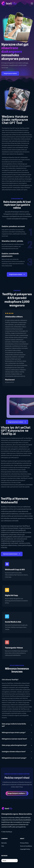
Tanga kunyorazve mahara (17, 422)
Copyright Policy (25, 849)
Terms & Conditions (26, 846)
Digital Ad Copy (11, 595)
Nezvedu (4, 843)
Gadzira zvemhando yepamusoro (10, 255)
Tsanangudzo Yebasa (14, 648)
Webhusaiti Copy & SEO (15, 570)
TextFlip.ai (9, 832)
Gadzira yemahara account (13, 226)
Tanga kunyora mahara (10, 73)
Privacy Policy (24, 843)
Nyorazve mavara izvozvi (12, 554)
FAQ (3, 846)
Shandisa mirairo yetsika (12, 241)
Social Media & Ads (13, 622)
